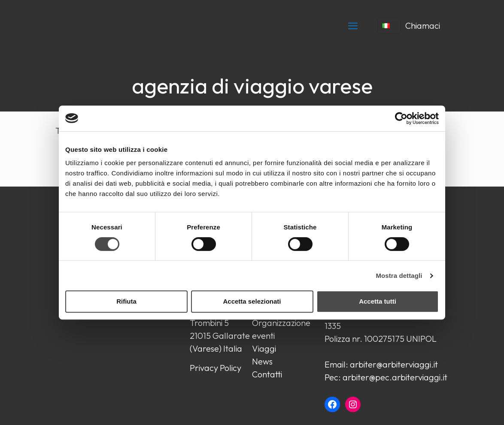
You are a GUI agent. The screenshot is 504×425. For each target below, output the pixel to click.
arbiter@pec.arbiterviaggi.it (395, 377)
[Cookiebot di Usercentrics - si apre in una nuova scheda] (401, 118)
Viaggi (264, 348)
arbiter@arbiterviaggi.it (394, 364)
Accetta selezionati (252, 301)
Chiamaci (423, 26)
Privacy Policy (216, 368)
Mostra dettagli (399, 276)
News (262, 361)
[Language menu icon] (389, 26)
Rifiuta (126, 301)
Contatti (267, 374)
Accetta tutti (378, 301)
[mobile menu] (353, 26)
